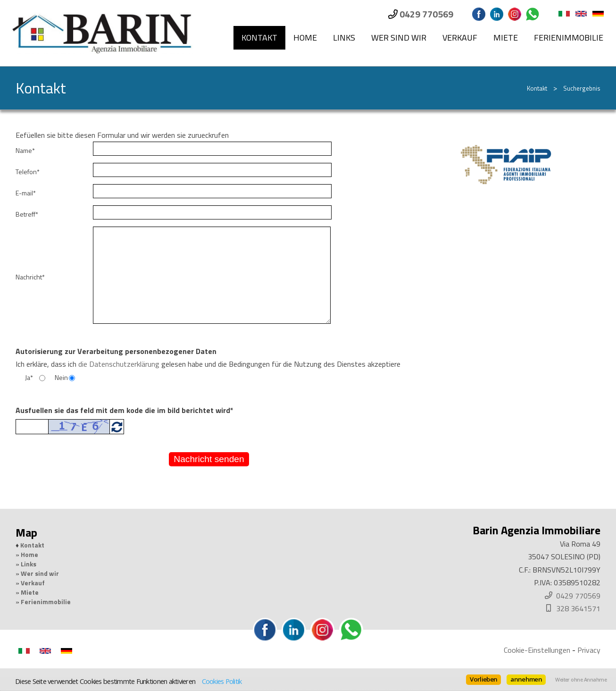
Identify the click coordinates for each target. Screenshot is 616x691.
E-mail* (26, 193)
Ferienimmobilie (569, 38)
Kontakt (259, 38)
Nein (61, 378)
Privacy (589, 650)
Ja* (29, 378)
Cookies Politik (222, 681)
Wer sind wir (399, 38)
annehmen (526, 679)
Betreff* (27, 214)
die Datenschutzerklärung (119, 364)
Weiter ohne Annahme (581, 680)
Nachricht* (30, 277)
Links (344, 38)
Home (305, 38)
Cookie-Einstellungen (537, 650)
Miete (506, 38)
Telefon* (28, 172)
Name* (25, 151)
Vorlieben (483, 679)
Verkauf (460, 38)
